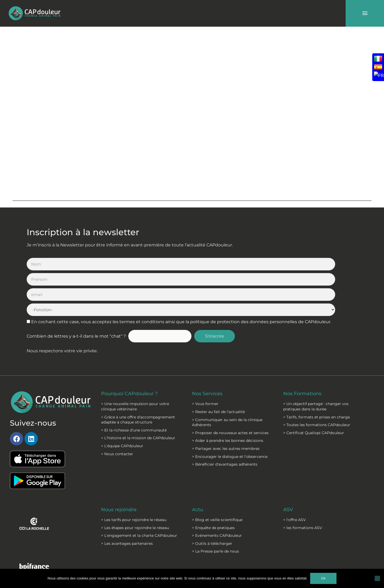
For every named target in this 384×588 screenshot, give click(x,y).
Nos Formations (305, 348)
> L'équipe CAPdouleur (122, 400)
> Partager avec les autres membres (226, 403)
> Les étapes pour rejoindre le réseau (135, 482)
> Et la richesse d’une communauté (134, 384)
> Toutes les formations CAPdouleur (317, 379)
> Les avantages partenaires (127, 498)
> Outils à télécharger (212, 498)
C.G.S (177, 561)
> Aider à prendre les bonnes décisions (228, 395)
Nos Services (209, 348)
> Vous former (205, 358)
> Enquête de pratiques (213, 482)
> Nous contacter (117, 408)
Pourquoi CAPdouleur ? (133, 348)
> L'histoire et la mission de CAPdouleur (138, 392)
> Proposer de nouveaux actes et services (230, 387)
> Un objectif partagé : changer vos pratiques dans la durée (316, 361)
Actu (198, 464)
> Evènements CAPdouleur (217, 490)
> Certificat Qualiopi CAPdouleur (314, 387)
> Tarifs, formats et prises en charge (317, 371)
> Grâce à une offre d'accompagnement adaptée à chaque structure (138, 374)
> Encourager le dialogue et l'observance (230, 411)
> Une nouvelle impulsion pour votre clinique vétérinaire (135, 361)
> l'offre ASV (295, 474)
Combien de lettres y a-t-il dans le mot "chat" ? (76, 291)
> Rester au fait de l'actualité (218, 366)
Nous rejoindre (121, 464)
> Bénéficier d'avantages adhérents (225, 419)
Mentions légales (134, 561)
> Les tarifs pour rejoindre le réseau (134, 474)
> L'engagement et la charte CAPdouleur (139, 490)
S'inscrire (219, 291)
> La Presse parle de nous (215, 506)
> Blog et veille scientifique (217, 474)
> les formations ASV (303, 482)
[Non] (377, 578)
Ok (323, 578)
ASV (289, 464)
